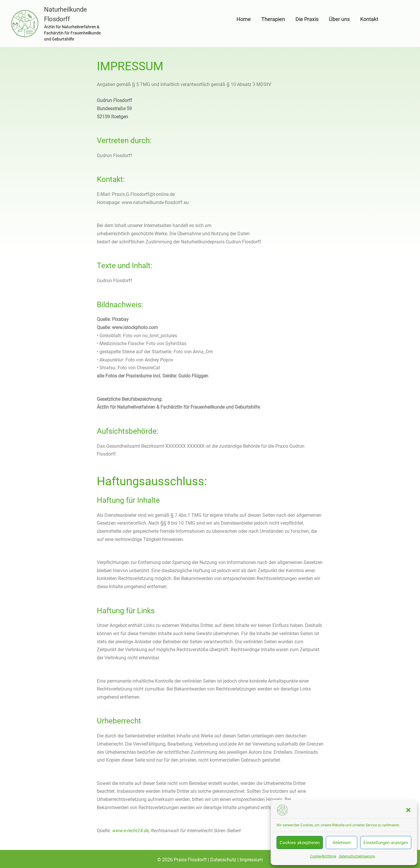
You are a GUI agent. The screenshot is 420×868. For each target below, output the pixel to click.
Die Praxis (307, 19)
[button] (408, 810)
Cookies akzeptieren (300, 843)
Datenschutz (224, 860)
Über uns (339, 19)
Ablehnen (342, 843)
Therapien (273, 19)
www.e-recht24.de (130, 831)
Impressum (251, 860)
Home (244, 19)
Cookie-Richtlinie (323, 856)
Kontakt (369, 19)
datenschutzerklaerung (357, 856)
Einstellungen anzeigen (386, 843)
